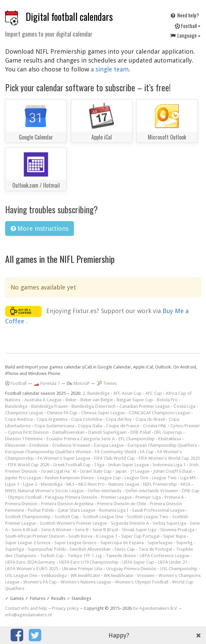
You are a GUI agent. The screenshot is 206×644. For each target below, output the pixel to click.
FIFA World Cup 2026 (29, 465)
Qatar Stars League (76, 510)
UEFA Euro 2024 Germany (30, 562)
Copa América (19, 419)
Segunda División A (130, 523)
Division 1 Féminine (24, 439)
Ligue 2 (30, 484)
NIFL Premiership (160, 484)
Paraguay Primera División (71, 497)
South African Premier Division (35, 536)
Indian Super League (128, 465)
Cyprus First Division (28, 432)
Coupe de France (123, 426)
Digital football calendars (69, 17)
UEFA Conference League (164, 556)
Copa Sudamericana (54, 426)
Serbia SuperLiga (169, 523)
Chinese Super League (103, 413)
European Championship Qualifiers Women (48, 452)
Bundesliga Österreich (94, 406)
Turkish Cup (52, 556)
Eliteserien (15, 445)
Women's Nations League (86, 582)
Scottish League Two (148, 517)
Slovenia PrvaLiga (177, 530)
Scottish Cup (67, 517)
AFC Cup (154, 393)
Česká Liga (184, 406)
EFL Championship (137, 439)
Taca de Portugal (155, 549)
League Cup (109, 478)
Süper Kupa (175, 536)
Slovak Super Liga (139, 530)
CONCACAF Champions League (159, 413)
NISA (186, 484)
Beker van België (97, 400)
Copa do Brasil (150, 419)
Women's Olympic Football (142, 582)
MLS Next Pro (92, 484)
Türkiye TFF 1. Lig (85, 556)
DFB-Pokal (140, 432)
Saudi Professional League (158, 510)
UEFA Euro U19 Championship (89, 562)
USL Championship (179, 569)
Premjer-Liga (148, 497)
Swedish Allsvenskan (90, 549)
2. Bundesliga (96, 393)
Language (185, 35)
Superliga (15, 549)
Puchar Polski (41, 510)
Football (188, 26)
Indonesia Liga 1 (169, 465)
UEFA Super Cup (138, 562)
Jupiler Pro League (23, 478)
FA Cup (147, 452)
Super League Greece (75, 543)
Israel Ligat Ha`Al (59, 471)
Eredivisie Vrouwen (71, 445)
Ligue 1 (12, 484)
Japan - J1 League (132, 471)
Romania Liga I (114, 510)
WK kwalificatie (85, 575)
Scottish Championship (28, 517)
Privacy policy (66, 608)
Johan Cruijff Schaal (172, 471)
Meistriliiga (52, 484)
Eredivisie (39, 445)
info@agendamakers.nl (28, 615)
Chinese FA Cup (62, 413)
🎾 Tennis (107, 383)
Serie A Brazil (24, 530)
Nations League (124, 484)
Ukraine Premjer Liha (82, 569)
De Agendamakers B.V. (155, 608)
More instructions (40, 229)
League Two (164, 478)
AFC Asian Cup (127, 393)
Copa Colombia (87, 419)
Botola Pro (167, 400)
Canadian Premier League (145, 406)
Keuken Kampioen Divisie (69, 478)
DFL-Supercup (168, 432)
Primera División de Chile (122, 504)
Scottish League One (103, 517)
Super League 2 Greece (28, 543)
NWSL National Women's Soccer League (44, 491)
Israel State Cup (96, 471)
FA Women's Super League (64, 458)
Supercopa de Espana (122, 543)
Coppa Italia (90, 426)
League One (136, 478)
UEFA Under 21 (172, 562)
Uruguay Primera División (131, 569)
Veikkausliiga (54, 575)
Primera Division (21, 504)
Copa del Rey (119, 419)
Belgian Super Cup (135, 400)
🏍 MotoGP (78, 383)
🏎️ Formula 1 (47, 383)
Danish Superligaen (107, 432)
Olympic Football (25, 497)
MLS (70, 484)
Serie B (82, 530)
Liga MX (188, 478)
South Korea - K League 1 (93, 536)
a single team (110, 69)
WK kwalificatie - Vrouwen (129, 575)
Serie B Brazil (105, 530)
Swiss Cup (125, 549)
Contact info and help (26, 608)
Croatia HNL (155, 426)
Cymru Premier (185, 426)
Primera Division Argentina (67, 504)
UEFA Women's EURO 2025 (32, 569)
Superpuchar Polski (47, 549)
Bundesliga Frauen (49, 406)
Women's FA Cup (40, 582)
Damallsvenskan (68, 432)
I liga (99, 465)
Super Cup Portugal (140, 536)
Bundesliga (16, 406)
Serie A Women (56, 530)
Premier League (116, 497)
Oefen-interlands (105, 491)
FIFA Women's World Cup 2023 (169, 458)
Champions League (24, 413)
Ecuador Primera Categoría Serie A (81, 439)
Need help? (184, 15)
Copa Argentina (52, 419)
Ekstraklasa (170, 439)
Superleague (160, 543)
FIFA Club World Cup (114, 458)
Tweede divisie (121, 556)
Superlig (184, 543)
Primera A (174, 497)
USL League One (21, 575)
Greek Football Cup (72, 465)
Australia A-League (43, 400)
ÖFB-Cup (191, 491)
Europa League (109, 445)
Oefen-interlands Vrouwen (152, 491)
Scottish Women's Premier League (73, 523)
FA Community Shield (115, 452)
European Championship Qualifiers (162, 445)
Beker (71, 400)
